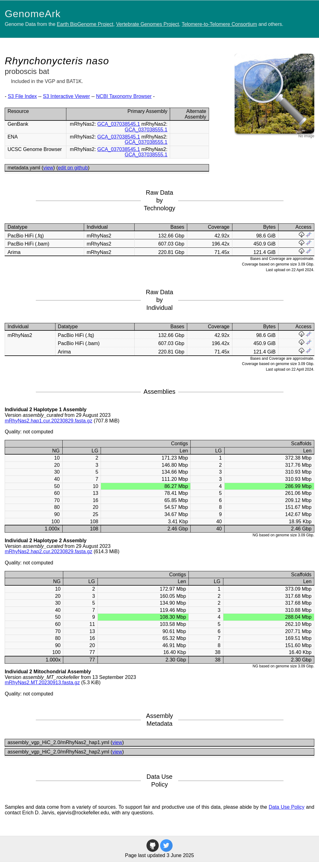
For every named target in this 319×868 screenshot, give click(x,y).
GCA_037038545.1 (119, 124)
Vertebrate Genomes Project (148, 24)
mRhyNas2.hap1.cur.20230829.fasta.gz (48, 421)
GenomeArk (33, 14)
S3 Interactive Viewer (67, 96)
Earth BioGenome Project (85, 24)
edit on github (73, 168)
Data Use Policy (286, 807)
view (48, 168)
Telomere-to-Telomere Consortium (219, 24)
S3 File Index (22, 96)
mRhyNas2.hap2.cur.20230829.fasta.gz (48, 551)
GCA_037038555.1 (146, 130)
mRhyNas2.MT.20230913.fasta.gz (42, 683)
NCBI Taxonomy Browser (124, 96)
